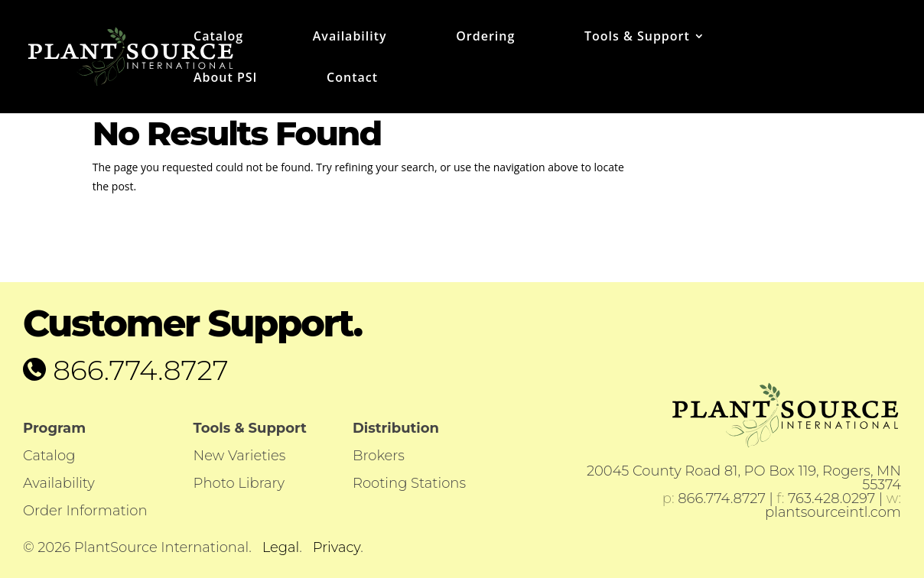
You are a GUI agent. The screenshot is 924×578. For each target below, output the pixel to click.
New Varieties (240, 456)
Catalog (218, 37)
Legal (281, 547)
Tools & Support (637, 37)
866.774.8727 (137, 370)
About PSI (225, 79)
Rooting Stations (409, 483)
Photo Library (239, 483)
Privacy (337, 547)
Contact (352, 79)
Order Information (85, 511)
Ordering (485, 37)
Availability (350, 37)
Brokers (379, 456)
